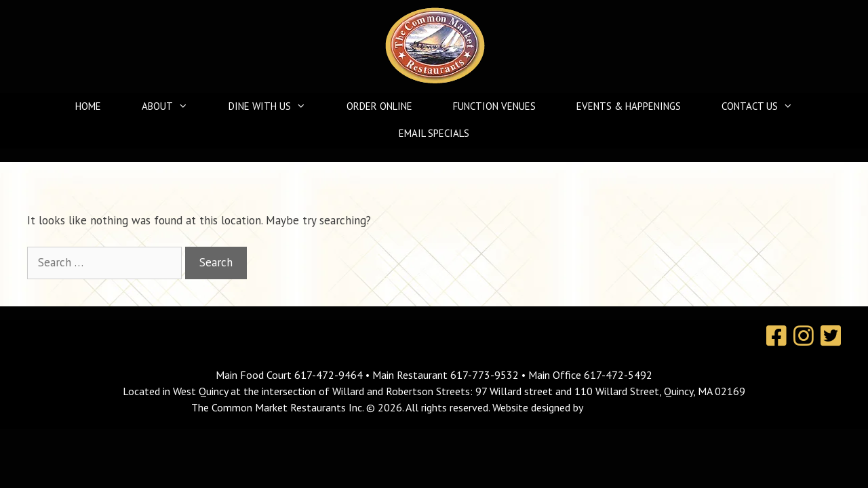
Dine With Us (274, 106)
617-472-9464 (330, 375)
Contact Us (764, 106)
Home (88, 106)
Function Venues (494, 106)
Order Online (379, 106)
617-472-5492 (618, 375)
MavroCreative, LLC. (631, 407)
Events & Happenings (629, 106)
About (172, 106)
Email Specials (434, 133)
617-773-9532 (485, 375)
